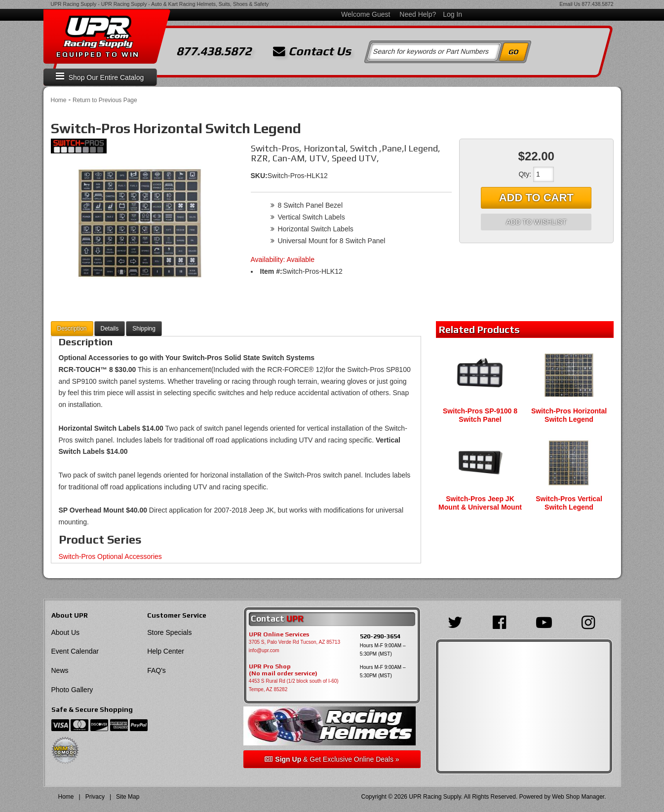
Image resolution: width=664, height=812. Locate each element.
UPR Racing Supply (74, 4)
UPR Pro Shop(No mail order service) (283, 670)
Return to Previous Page (105, 100)
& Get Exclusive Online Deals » (332, 759)
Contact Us (312, 51)
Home (59, 100)
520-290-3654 (380, 636)
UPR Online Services (279, 634)
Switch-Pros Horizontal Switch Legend (569, 415)
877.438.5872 (597, 4)
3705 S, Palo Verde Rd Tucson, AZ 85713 (294, 642)
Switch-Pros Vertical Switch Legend (569, 503)
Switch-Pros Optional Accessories (110, 556)
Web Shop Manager (578, 797)
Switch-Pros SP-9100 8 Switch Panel (480, 415)
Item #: (271, 271)
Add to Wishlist (536, 222)
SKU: (259, 176)
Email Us (570, 4)
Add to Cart (536, 198)
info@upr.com (264, 650)
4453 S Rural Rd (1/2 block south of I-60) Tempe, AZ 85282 (294, 685)
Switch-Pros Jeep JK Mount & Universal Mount (480, 503)
